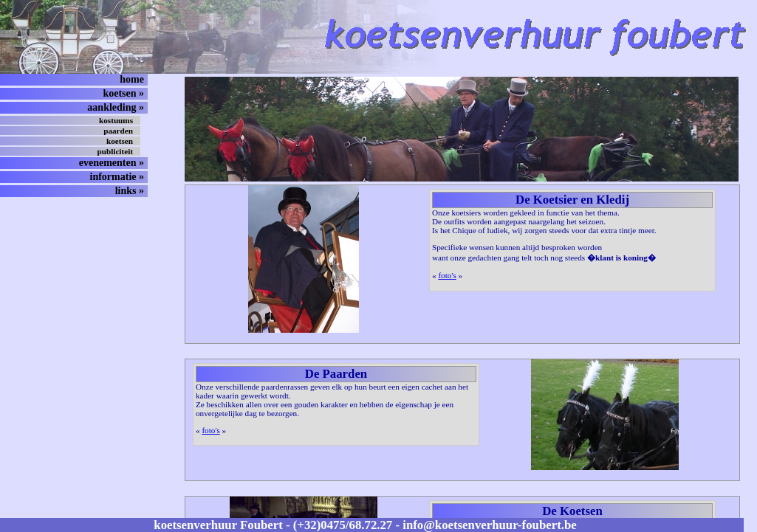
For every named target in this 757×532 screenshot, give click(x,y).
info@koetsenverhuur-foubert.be (489, 525)
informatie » (117, 177)
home (132, 79)
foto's (447, 275)
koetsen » (123, 93)
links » (130, 191)
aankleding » (116, 107)
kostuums (116, 120)
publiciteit (115, 151)
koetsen (120, 141)
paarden (118, 131)
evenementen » (112, 163)
